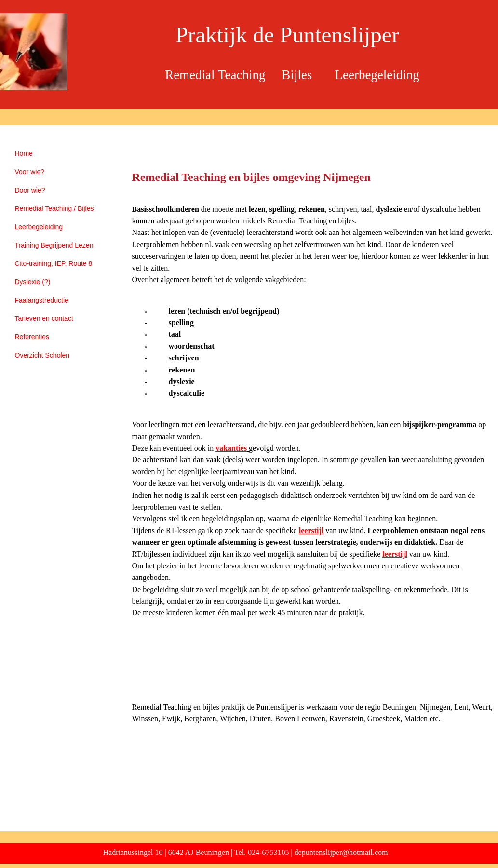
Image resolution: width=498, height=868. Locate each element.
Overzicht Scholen (42, 355)
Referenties (32, 337)
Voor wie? (30, 172)
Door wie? (30, 190)
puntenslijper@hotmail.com (345, 852)
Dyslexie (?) (33, 282)
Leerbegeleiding (39, 227)
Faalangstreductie (42, 300)
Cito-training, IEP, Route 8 (54, 263)
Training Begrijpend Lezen (54, 245)
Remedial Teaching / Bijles (54, 208)
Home (24, 153)
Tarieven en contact (44, 318)
